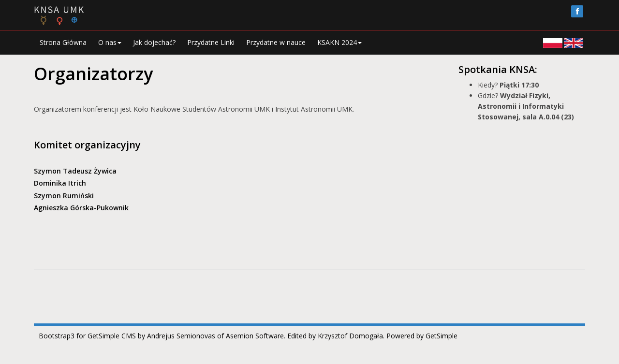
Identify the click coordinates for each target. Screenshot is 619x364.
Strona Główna (63, 42)
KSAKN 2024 (339, 42)
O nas (110, 42)
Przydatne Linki (211, 42)
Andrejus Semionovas (181, 336)
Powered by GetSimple (422, 336)
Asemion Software (255, 336)
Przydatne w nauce (276, 42)
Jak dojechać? (154, 42)
